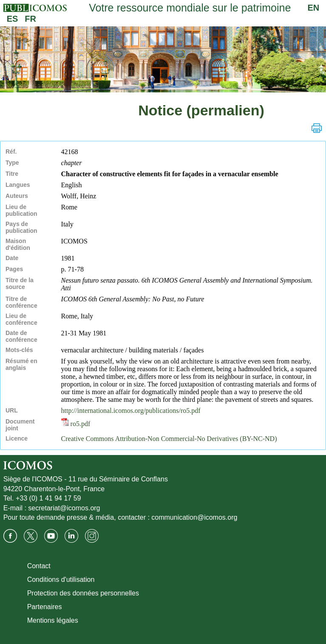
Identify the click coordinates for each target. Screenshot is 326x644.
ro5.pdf (76, 424)
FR (30, 19)
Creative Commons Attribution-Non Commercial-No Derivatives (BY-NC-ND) (169, 439)
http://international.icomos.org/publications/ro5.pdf (131, 411)
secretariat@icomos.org (64, 508)
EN (314, 8)
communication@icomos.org (194, 517)
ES (13, 19)
